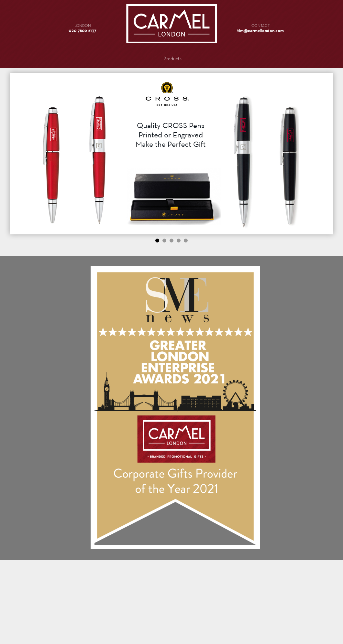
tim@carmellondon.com (260, 31)
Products (172, 59)
